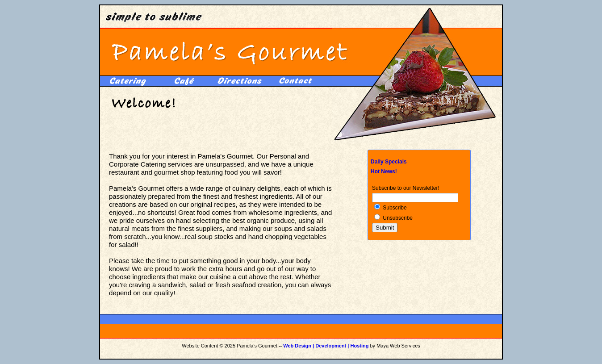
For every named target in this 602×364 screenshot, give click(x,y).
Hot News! (384, 172)
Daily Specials (389, 162)
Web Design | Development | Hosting (326, 346)
